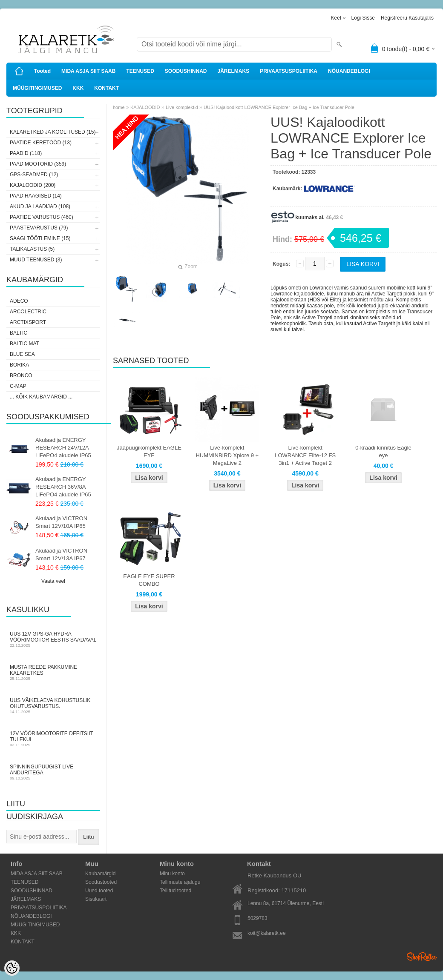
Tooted (42, 71)
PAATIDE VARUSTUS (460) (42, 217)
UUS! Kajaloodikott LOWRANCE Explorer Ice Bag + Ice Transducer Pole (279, 107)
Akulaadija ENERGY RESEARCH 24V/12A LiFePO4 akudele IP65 (63, 448)
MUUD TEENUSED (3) (36, 260)
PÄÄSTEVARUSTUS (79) (39, 228)
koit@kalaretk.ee (267, 933)
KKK (78, 88)
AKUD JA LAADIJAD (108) (40, 206)
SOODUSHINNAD (186, 71)
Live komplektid (182, 107)
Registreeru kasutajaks (407, 18)
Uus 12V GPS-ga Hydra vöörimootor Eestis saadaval (53, 639)
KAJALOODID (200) (33, 185)
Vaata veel (53, 581)
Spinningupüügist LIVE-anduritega (53, 772)
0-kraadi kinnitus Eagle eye (383, 451)
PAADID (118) (26, 153)
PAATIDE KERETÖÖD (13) (41, 143)
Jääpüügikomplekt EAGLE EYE (149, 451)
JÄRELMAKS (233, 71)
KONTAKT (106, 88)
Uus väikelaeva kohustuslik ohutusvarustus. (53, 706)
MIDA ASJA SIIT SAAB (88, 71)
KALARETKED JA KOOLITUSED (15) (53, 132)
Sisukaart (96, 899)
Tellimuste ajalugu (180, 882)
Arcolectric (28, 312)
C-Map (18, 386)
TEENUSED (140, 71)
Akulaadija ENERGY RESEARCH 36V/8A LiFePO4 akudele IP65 (63, 487)
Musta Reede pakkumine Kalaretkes (53, 672)
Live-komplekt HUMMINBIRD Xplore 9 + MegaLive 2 (227, 455)
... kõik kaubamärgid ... (41, 397)
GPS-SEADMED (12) (34, 175)
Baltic (19, 333)
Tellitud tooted (175, 891)
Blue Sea (22, 354)
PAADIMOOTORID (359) (38, 164)
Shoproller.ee (422, 957)
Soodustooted (101, 882)
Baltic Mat (24, 344)
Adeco (19, 301)
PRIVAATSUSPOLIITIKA (289, 71)
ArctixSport (28, 322)
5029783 (257, 918)
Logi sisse (363, 18)
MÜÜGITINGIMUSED (37, 88)
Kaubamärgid (100, 874)
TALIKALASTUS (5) (32, 249)
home (119, 107)
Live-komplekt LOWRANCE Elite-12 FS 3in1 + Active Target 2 (305, 455)
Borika (19, 365)
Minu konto (172, 874)
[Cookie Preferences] (12, 968)
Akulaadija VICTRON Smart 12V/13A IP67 (61, 554)
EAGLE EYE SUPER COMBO (149, 580)
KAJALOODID (145, 107)
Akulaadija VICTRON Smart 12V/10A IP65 (61, 522)
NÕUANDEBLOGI (349, 71)
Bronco (21, 375)
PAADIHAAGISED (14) (36, 196)
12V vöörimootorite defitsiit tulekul (53, 739)
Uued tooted (99, 891)
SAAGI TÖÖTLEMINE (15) (40, 238)
